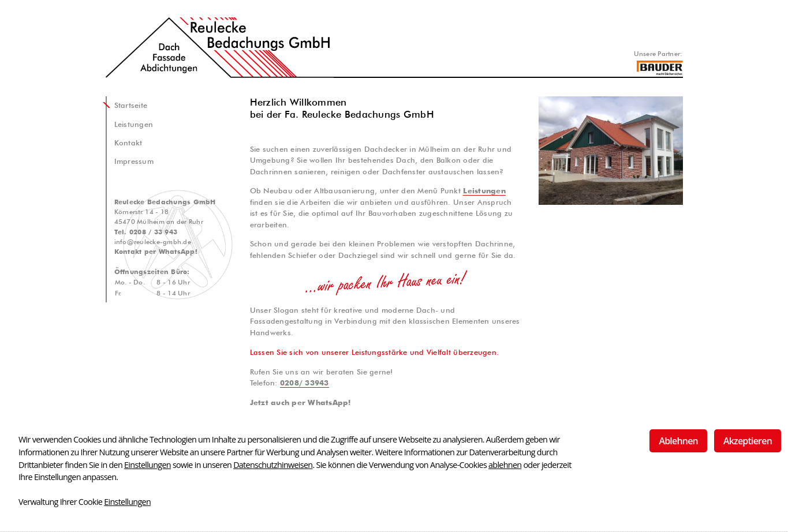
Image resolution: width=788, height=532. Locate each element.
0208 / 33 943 (153, 232)
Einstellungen (147, 465)
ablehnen (505, 465)
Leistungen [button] (484, 191)
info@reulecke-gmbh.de (153, 242)
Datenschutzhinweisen (273, 465)
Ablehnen (678, 441)
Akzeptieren (748, 441)
